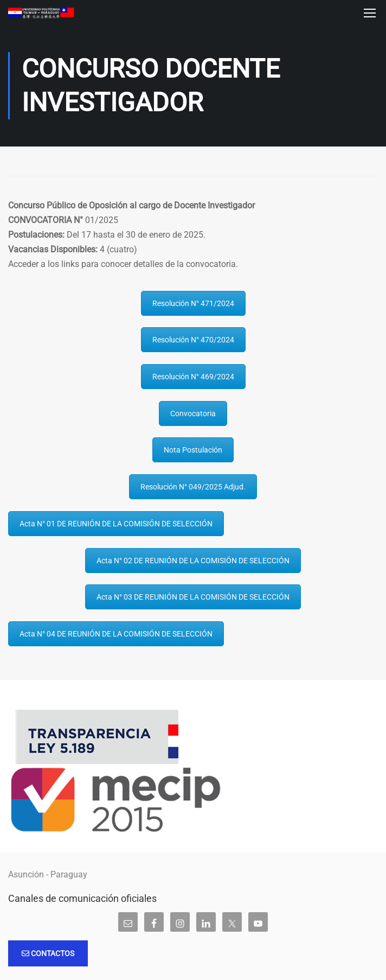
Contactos (48, 953)
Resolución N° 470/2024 (193, 340)
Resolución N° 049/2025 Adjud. (193, 487)
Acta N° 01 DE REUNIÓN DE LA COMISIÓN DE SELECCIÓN (116, 524)
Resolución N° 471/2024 (193, 303)
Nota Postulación (193, 450)
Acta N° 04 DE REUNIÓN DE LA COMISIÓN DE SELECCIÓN (116, 634)
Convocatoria (193, 413)
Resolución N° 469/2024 (193, 377)
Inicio (11, 161)
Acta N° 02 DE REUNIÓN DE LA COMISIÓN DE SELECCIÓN (193, 561)
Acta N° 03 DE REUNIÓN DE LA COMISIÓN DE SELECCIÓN (193, 597)
